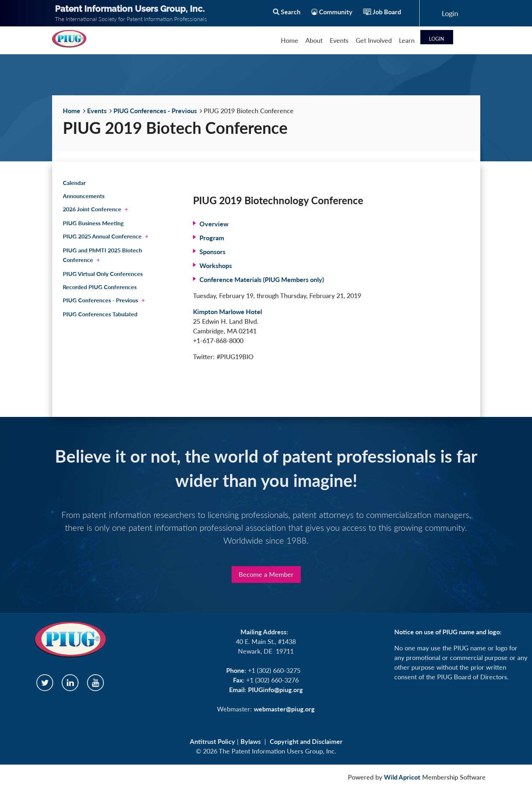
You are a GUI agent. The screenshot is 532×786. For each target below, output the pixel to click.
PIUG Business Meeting (93, 223)
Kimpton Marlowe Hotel (227, 312)
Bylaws (251, 741)
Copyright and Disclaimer (306, 741)
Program (212, 238)
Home (72, 111)
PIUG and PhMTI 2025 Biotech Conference (102, 255)
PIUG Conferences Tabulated (100, 314)
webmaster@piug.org (284, 709)
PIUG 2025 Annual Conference (102, 236)
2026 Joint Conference (92, 209)
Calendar (74, 183)
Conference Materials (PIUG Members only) (262, 279)
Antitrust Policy (212, 741)
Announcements (84, 196)
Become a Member (266, 574)
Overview (214, 224)
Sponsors (212, 252)
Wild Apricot (402, 777)
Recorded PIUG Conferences (100, 287)
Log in (450, 13)
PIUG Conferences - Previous (155, 111)
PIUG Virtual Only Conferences (103, 274)
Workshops (216, 266)
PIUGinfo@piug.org (275, 690)
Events (97, 111)
